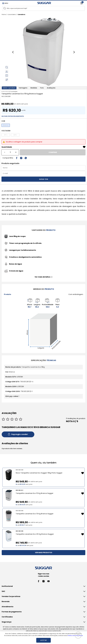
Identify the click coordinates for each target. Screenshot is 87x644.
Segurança (7, 622)
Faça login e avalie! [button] (18, 434)
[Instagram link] (21, 158)
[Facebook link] (39, 581)
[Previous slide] (13, 52)
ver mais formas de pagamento (13, 116)
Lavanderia (12, 14)
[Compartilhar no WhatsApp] (26, 158)
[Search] (5, 8)
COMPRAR (53, 152)
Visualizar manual (7, 75)
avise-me (43, 179)
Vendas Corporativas (11, 596)
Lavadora (21, 14)
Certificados (7, 617)
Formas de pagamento (12, 612)
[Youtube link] (48, 581)
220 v (15, 135)
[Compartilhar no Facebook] (17, 158)
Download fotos (7, 71)
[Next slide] (74, 52)
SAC (3, 591)
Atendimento (8, 607)
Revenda (6, 601)
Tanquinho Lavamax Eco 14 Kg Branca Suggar (35, 514)
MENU (5, 3)
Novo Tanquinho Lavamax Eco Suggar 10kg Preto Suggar (39, 473)
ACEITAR (43, 640)
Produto (8, 294)
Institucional (7, 586)
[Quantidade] (10, 152)
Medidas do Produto (7, 80)
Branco (6, 125)
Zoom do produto (7, 67)
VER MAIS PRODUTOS (44, 553)
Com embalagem (76, 294)
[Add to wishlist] (84, 147)
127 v (6, 135)
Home (4, 14)
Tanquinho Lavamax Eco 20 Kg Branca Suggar (35, 534)
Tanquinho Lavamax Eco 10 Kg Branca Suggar (35, 493)
